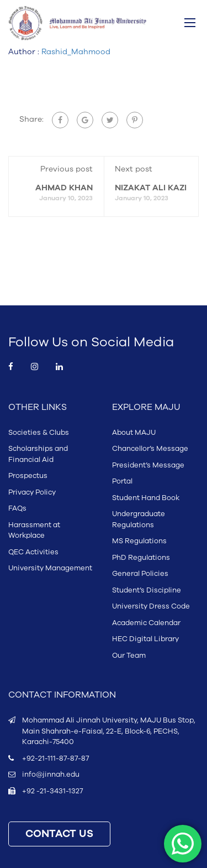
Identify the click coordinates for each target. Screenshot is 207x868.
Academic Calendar (146, 623)
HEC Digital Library (145, 639)
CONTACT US (59, 834)
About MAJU (134, 433)
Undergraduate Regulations (139, 519)
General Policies (140, 574)
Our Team (129, 656)
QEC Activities (33, 552)
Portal (122, 481)
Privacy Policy (32, 492)
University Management (50, 568)
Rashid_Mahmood (76, 52)
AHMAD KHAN (64, 188)
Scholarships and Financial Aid (38, 454)
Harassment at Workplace (34, 531)
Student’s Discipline (147, 590)
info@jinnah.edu (51, 775)
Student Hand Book (146, 498)
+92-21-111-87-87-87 (55, 758)
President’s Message (148, 465)
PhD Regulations (141, 558)
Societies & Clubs (39, 433)
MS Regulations (139, 541)
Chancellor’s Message (150, 449)
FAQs (17, 508)
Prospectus (28, 476)
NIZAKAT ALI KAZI (151, 188)
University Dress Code (151, 606)
